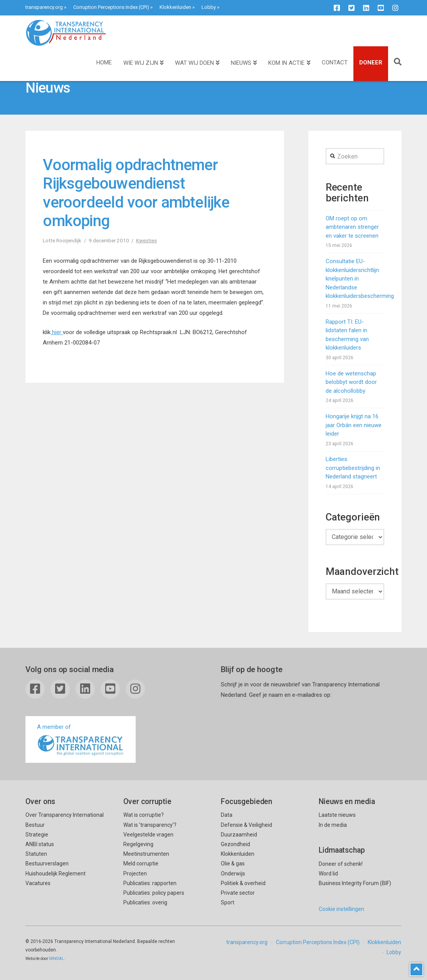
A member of (81, 740)
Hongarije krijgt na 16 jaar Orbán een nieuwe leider (354, 425)
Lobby (209, 7)
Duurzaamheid (239, 835)
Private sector (238, 893)
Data (227, 815)
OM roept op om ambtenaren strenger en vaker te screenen (352, 227)
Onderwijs (233, 874)
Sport (228, 902)
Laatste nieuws (337, 815)
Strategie (37, 835)
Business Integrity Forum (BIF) (355, 883)
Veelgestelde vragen (148, 835)
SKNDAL (56, 959)
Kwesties (146, 240)
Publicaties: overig (145, 902)
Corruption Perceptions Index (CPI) (111, 7)
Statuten (36, 854)
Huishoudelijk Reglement (55, 874)
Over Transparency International (65, 815)
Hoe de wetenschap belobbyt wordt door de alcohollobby (351, 382)
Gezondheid (235, 844)
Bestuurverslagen (47, 863)
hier (57, 332)
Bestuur (35, 825)
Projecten (135, 874)
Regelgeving (138, 844)
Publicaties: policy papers (154, 893)
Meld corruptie (141, 863)
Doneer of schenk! (341, 864)
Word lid (328, 874)
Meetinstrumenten (146, 854)
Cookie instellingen (341, 909)
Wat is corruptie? (144, 815)
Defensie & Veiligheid (246, 825)
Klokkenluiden (175, 7)
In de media (333, 825)
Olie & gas (233, 863)
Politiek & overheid (243, 883)
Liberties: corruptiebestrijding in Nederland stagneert (353, 468)
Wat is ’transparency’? (150, 825)
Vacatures (38, 883)
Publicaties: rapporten (150, 883)
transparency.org (44, 7)
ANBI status (40, 844)
